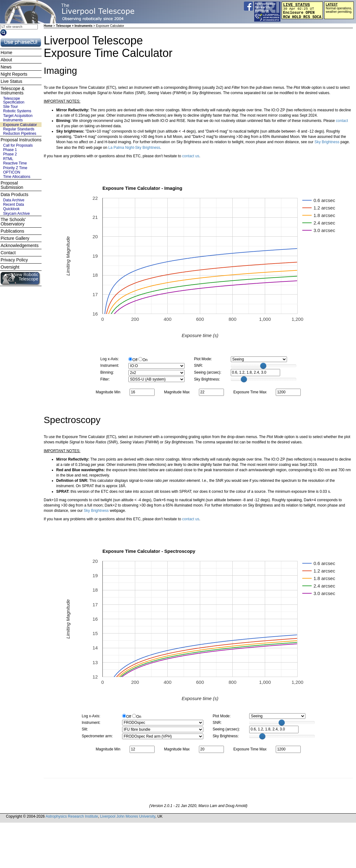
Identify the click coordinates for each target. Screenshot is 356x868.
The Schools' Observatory (13, 222)
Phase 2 (10, 154)
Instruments (13, 120)
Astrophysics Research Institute (72, 816)
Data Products (15, 194)
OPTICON (12, 172)
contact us (191, 156)
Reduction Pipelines (20, 134)
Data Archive (14, 200)
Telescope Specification (14, 100)
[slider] (263, 366)
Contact (8, 253)
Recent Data (14, 204)
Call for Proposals (18, 145)
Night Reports (14, 74)
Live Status (11, 81)
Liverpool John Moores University (128, 816)
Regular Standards (19, 129)
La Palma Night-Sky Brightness (134, 148)
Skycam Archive (16, 214)
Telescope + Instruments (74, 26)
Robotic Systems (17, 111)
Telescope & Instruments (12, 91)
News (6, 67)
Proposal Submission (12, 185)
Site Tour (10, 107)
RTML (8, 159)
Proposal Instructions (21, 140)
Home (48, 26)
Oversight (10, 267)
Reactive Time (15, 163)
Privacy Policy (14, 260)
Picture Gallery (15, 238)
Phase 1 (10, 150)
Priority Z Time (15, 168)
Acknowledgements (20, 245)
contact (342, 121)
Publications (12, 231)
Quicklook (11, 209)
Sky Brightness (327, 142)
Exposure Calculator (20, 125)
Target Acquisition (18, 116)
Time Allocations (17, 177)
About (6, 60)
